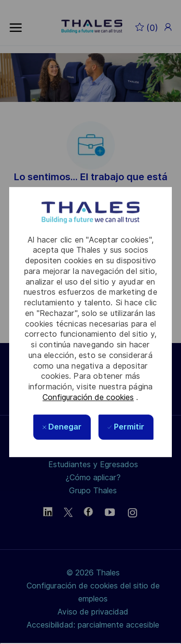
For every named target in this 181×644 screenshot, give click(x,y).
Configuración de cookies (88, 397)
